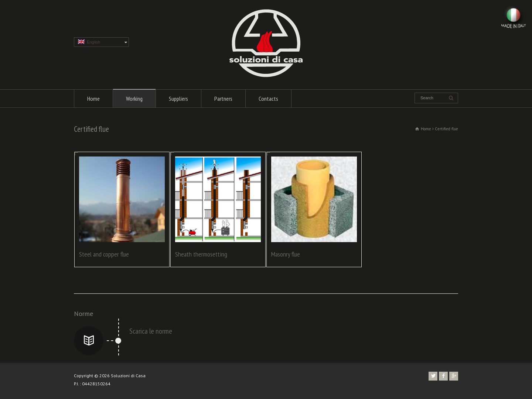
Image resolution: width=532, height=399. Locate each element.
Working (134, 99)
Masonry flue (286, 254)
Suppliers (178, 99)
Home (93, 99)
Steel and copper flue (104, 254)
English (89, 42)
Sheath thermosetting (201, 254)
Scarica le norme (151, 331)
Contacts (268, 99)
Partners (223, 99)
